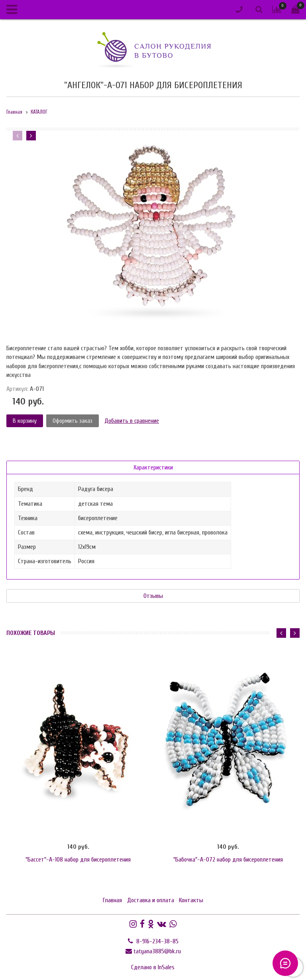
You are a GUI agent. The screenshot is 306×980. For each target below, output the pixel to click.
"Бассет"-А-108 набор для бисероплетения (78, 860)
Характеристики (153, 467)
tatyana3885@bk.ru (157, 951)
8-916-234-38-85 (157, 941)
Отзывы (153, 596)
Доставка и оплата (151, 900)
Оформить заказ (73, 421)
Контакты (191, 900)
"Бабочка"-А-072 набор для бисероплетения (228, 860)
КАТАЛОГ (39, 112)
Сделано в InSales (153, 967)
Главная (14, 112)
